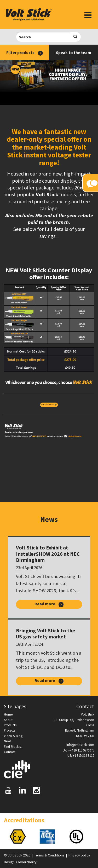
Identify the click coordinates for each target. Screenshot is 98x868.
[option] (19, 837)
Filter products (25, 53)
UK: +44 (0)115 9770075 (78, 750)
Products (10, 725)
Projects (10, 730)
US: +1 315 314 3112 (81, 755)
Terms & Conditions (49, 855)
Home (8, 714)
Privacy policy (79, 855)
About (8, 720)
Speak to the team (74, 52)
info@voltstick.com (80, 745)
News (8, 741)
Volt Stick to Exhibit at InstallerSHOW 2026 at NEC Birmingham (48, 554)
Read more (49, 604)
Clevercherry (26, 862)
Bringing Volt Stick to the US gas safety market (46, 634)
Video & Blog (13, 736)
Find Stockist (13, 747)
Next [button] (94, 837)
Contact (10, 752)
